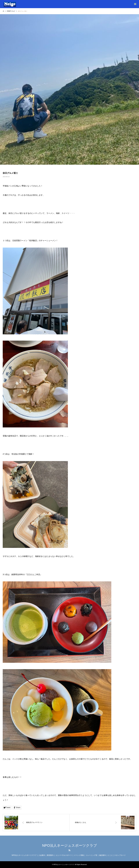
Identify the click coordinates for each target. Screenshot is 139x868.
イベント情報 (79, 855)
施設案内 (102, 855)
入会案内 (42, 855)
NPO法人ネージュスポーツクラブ (69, 845)
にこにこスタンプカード (117, 855)
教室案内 (50, 855)
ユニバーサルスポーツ (64, 855)
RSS (69, 850)
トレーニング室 (91, 855)
